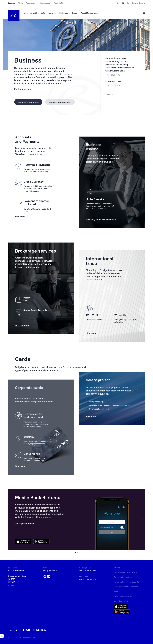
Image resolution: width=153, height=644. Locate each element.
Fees (116, 591)
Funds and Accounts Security (126, 582)
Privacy (117, 567)
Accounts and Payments (35, 13)
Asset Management (89, 13)
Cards (75, 13)
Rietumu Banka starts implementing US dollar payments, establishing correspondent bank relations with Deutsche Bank (120, 65)
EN (123, 3)
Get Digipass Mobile (25, 524)
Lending (52, 13)
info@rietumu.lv (50, 571)
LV (118, 3)
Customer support (44, 3)
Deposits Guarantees (123, 577)
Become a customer (28, 102)
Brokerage (64, 13)
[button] (75, 553)
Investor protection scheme (126, 587)
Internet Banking (139, 3)
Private (20, 3)
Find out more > (23, 89)
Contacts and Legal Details (126, 572)
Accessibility (59, 3)
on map (11, 585)
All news (109, 94)
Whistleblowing (121, 601)
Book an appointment (60, 102)
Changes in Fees (113, 81)
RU (128, 3)
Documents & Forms (123, 596)
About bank (30, 3)
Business (11, 3)
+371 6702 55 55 (16, 571)
